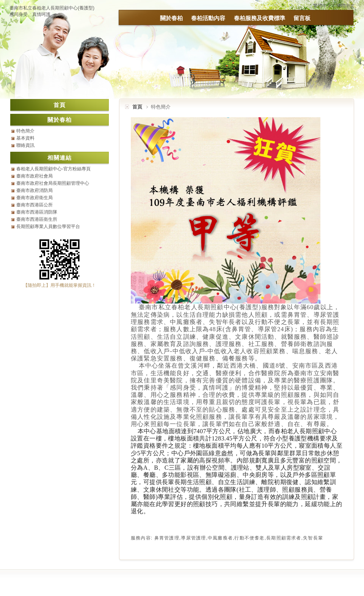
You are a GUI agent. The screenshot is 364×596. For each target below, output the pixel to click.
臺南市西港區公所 (35, 205)
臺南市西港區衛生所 (37, 219)
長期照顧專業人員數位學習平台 (48, 226)
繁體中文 (322, 6)
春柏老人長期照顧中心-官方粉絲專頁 (53, 169)
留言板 (302, 18)
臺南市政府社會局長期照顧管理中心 (53, 183)
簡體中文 (345, 6)
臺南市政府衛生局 (35, 198)
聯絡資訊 (25, 145)
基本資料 (25, 138)
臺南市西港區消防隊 (37, 212)
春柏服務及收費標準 (260, 18)
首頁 (137, 107)
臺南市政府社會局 (35, 176)
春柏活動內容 (208, 18)
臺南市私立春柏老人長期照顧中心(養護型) (52, 8)
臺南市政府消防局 (35, 190)
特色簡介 (25, 131)
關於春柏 (171, 18)
